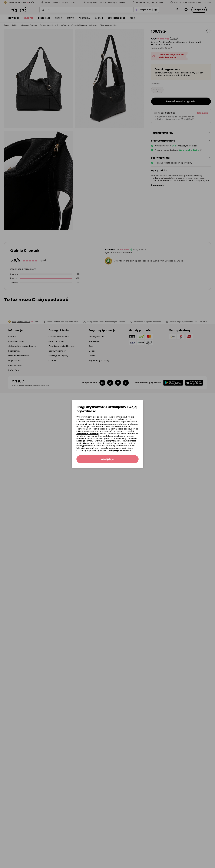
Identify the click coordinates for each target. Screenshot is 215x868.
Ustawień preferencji (88, 434)
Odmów (115, 441)
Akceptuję (88, 443)
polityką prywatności (119, 450)
